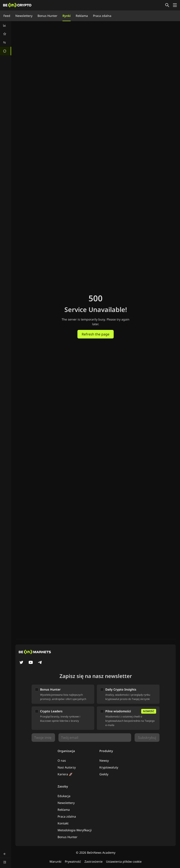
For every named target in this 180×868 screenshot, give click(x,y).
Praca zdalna (102, 16)
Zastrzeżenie (94, 861)
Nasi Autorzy (67, 767)
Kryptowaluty (109, 767)
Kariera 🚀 (65, 774)
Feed (7, 16)
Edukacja (64, 796)
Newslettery (24, 16)
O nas (62, 760)
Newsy (104, 760)
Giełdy (104, 774)
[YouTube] (31, 663)
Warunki (55, 861)
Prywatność (73, 861)
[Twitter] (21, 663)
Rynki (67, 16)
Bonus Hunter (47, 16)
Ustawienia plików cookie (124, 861)
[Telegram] (40, 663)
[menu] (6, 38)
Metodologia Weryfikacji (75, 830)
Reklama (82, 16)
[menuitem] (6, 25)
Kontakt (63, 823)
